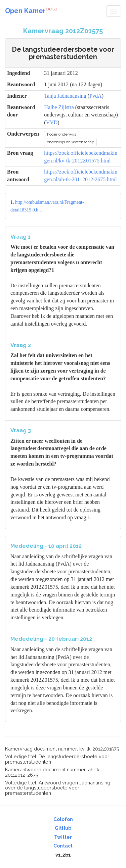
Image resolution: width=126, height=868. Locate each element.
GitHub (63, 828)
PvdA (95, 96)
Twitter (63, 837)
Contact (63, 846)
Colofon (63, 819)
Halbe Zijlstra (59, 107)
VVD (52, 122)
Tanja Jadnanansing (65, 96)
